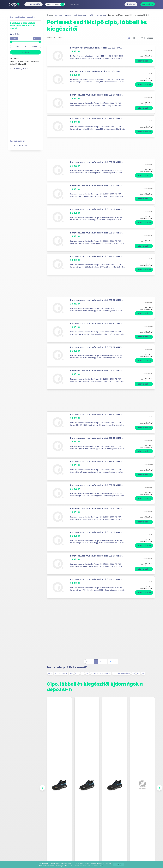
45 (138, 673)
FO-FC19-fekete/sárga (101, 673)
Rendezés (147, 38)
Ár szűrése (15, 34)
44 (134, 673)
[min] (17, 47)
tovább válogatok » (19, 69)
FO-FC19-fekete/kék (121, 673)
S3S (71, 673)
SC (87, 673)
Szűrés (25, 52)
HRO (77, 673)
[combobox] (54, 4)
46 (143, 673)
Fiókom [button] (131, 4)
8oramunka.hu (20, 145)
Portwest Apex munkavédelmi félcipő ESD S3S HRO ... (97, 48)
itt (103, 866)
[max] (34, 47)
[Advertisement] (25, 104)
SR (83, 673)
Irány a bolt (144, 61)
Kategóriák (29, 4)
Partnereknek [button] (148, 4)
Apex (50, 673)
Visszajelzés (76, 4)
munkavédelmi (61, 673)
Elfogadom (118, 864)
